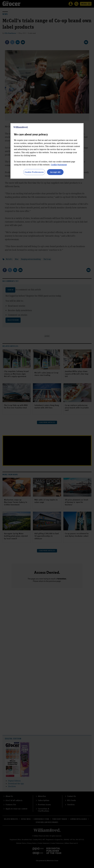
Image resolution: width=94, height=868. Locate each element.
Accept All (55, 172)
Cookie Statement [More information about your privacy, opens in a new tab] (59, 164)
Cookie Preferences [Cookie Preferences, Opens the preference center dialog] (34, 172)
